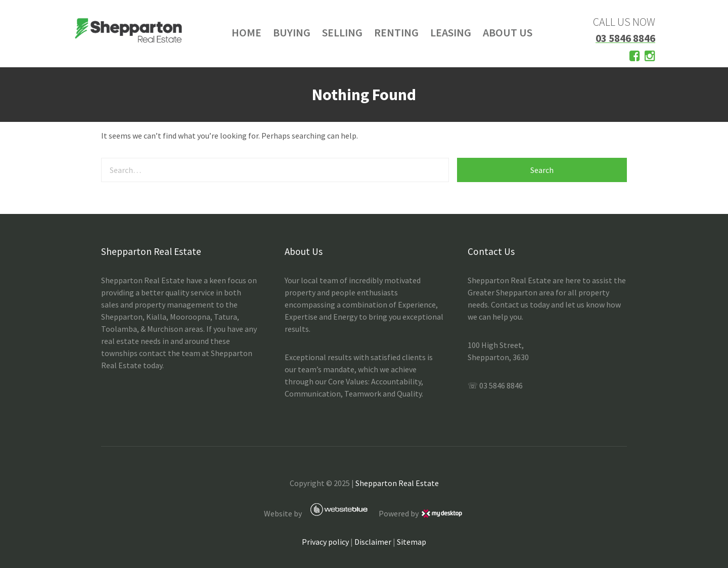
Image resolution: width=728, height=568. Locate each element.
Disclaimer (373, 542)
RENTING (396, 32)
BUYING (292, 32)
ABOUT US (508, 32)
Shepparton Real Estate (397, 483)
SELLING (342, 32)
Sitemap (412, 542)
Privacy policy (325, 542)
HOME (246, 32)
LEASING (451, 32)
